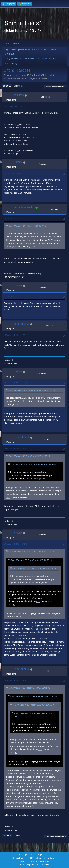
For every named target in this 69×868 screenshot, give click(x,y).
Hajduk (18, 162)
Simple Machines (42, 861)
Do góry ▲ (45, 855)
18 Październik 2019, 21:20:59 (16, 448)
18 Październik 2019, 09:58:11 (16, 335)
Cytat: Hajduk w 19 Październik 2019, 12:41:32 (29, 688)
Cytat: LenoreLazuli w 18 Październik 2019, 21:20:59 (32, 552)
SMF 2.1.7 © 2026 (27, 861)
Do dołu (7, 86)
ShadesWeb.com (42, 865)
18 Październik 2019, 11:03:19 (16, 383)
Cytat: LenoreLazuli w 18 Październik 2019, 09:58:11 (32, 390)
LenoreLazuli (21, 324)
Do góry (7, 836)
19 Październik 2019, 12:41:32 (16, 544)
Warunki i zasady (33, 855)
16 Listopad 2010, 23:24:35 (14, 218)
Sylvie (54, 59)
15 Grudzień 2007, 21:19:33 (15, 106)
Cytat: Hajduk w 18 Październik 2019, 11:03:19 (29, 456)
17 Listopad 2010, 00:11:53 (14, 296)
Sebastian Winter (24, 207)
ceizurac (19, 95)
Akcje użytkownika (56, 87)
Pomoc (22, 855)
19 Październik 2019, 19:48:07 (16, 680)
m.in (55, 420)
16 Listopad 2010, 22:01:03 (14, 173)
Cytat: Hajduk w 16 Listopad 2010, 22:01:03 (28, 226)
